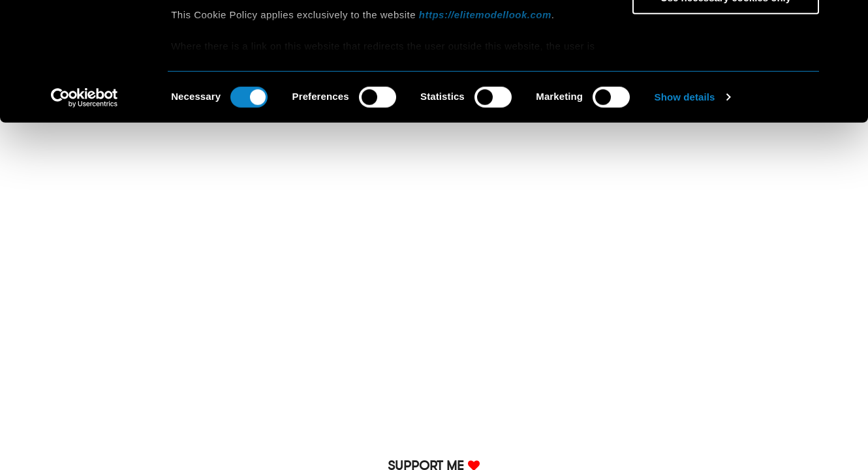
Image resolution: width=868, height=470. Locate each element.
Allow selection (725, 71)
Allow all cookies (726, 32)
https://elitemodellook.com (485, 126)
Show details (685, 209)
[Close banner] (848, 20)
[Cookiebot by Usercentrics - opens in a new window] (85, 209)
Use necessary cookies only (726, 109)
